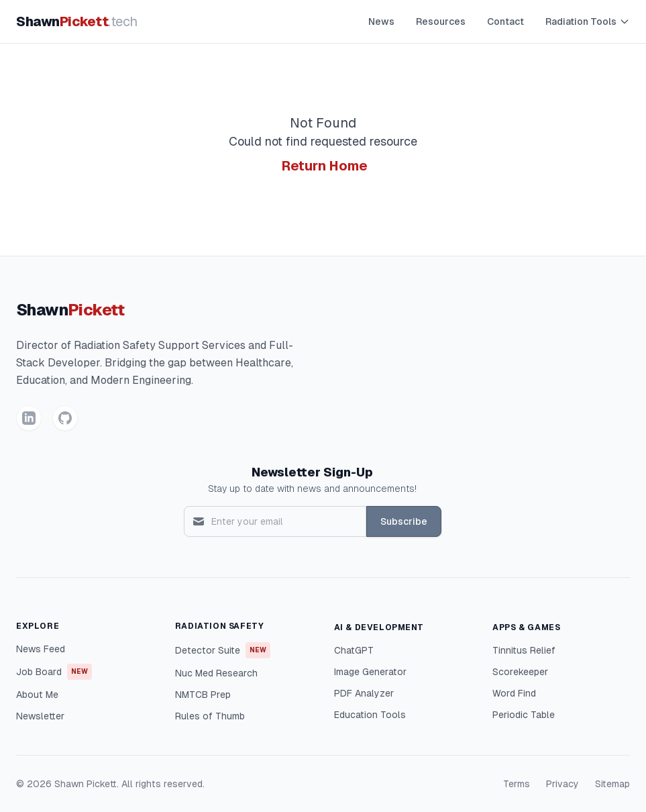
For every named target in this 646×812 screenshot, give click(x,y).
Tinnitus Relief (524, 650)
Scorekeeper (520, 672)
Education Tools (370, 715)
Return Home (325, 166)
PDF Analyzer (364, 693)
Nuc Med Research (216, 673)
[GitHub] (65, 418)
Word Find (514, 693)
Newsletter (40, 716)
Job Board (54, 672)
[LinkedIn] (29, 418)
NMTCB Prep (203, 695)
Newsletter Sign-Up (312, 472)
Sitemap (612, 784)
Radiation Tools (588, 21)
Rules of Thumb (210, 716)
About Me (37, 695)
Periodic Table (524, 715)
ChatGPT (354, 650)
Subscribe (404, 521)
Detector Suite (223, 650)
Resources (441, 21)
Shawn (77, 21)
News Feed (41, 649)
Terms (517, 784)
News (381, 21)
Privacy (562, 784)
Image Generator (370, 672)
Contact (505, 21)
